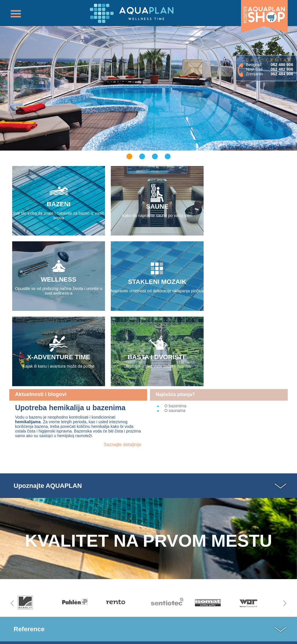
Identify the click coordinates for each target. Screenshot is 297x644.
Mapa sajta (32, 604)
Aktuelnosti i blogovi (41, 319)
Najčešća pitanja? (175, 319)
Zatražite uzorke (137, 603)
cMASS (196, 638)
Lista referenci (35, 596)
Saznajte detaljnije (122, 369)
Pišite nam (108, 602)
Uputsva (137, 584)
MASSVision (165, 638)
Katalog (108, 584)
